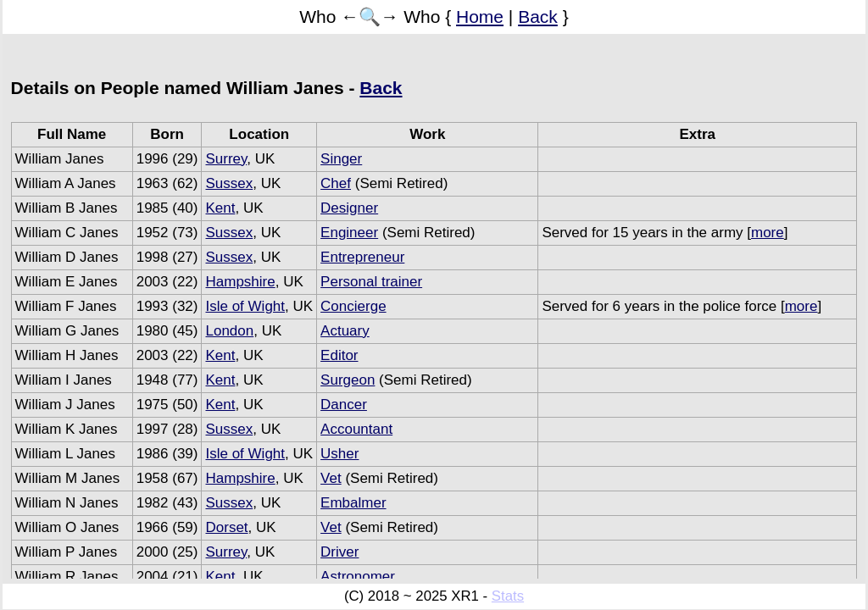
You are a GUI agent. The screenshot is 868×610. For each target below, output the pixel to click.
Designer (349, 208)
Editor (339, 355)
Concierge (353, 306)
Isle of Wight (245, 306)
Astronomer (358, 577)
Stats (508, 596)
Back (538, 17)
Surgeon (348, 380)
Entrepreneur (362, 257)
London (229, 331)
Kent (220, 208)
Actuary (345, 331)
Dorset (226, 527)
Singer (341, 159)
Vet (331, 478)
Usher (339, 454)
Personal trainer (371, 282)
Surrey (226, 159)
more (768, 233)
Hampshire (240, 282)
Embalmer (353, 503)
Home (480, 17)
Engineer (349, 233)
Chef (336, 183)
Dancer (344, 405)
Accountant (356, 429)
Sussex (229, 183)
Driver (339, 552)
